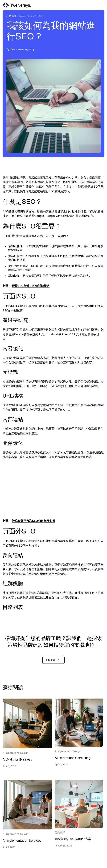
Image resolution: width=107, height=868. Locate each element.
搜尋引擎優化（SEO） (31, 187)
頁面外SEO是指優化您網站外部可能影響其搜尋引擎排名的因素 (43, 541)
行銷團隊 (12, 16)
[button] (101, 5)
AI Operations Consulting (73, 758)
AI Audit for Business (17, 759)
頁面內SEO (10, 306)
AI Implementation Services (22, 841)
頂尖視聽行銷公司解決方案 (73, 839)
